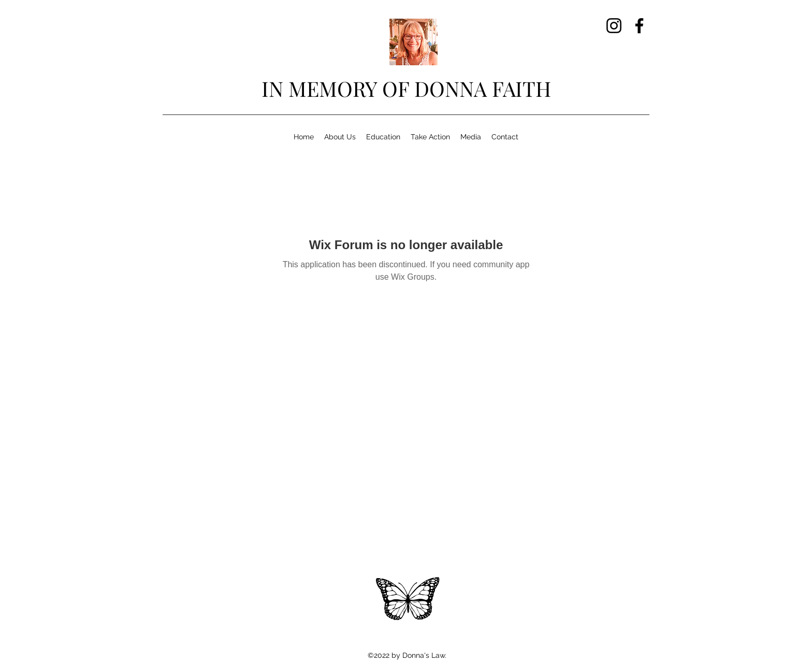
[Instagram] (614, 26)
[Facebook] (639, 26)
